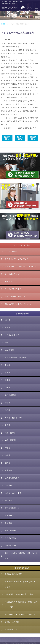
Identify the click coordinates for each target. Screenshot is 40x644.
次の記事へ (7, 138)
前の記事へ (33, 138)
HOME (2, 24)
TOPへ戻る (20, 138)
